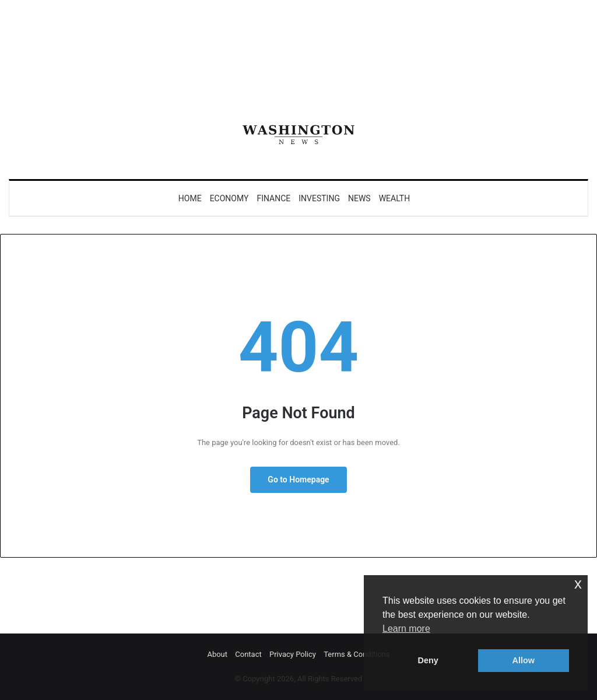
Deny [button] (428, 660)
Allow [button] (524, 660)
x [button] (578, 584)
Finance (273, 198)
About (217, 654)
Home (190, 198)
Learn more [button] (406, 629)
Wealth (395, 198)
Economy (229, 198)
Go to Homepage (298, 480)
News (359, 198)
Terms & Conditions (357, 654)
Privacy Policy (293, 654)
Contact (248, 654)
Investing (319, 198)
